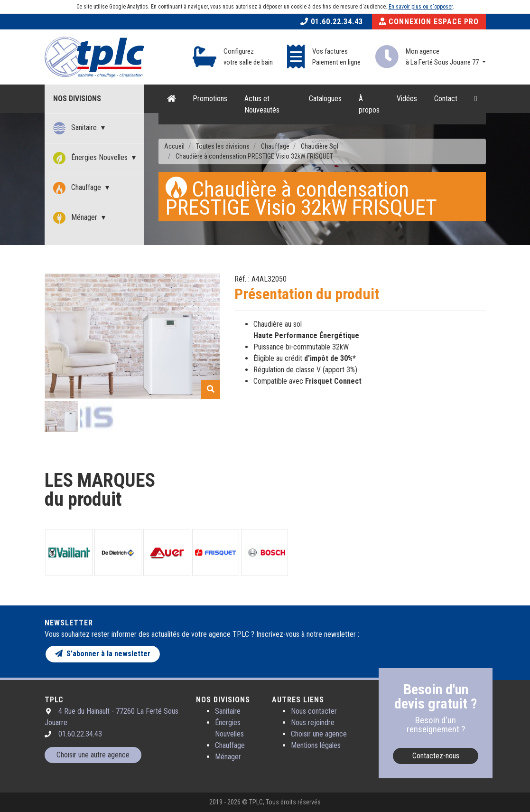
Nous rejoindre (313, 722)
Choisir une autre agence (93, 755)
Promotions (210, 99)
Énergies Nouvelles (91, 158)
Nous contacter (314, 711)
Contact (446, 99)
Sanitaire (76, 128)
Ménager (76, 218)
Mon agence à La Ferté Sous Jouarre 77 (443, 57)
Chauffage (78, 188)
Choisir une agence (319, 734)
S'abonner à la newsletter (103, 654)
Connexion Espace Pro (429, 22)
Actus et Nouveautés (262, 104)
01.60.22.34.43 (332, 22)
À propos (369, 104)
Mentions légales (316, 745)
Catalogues (325, 99)
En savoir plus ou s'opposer (421, 7)
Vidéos (407, 99)
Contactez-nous (436, 756)
